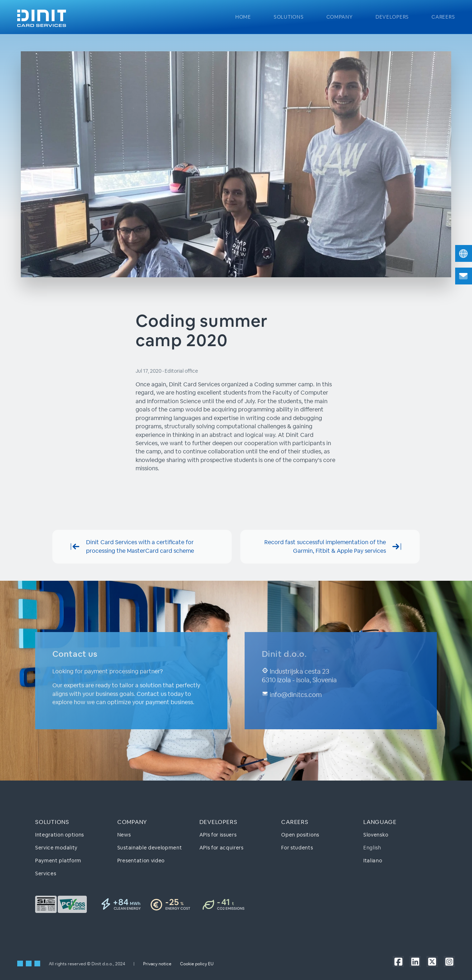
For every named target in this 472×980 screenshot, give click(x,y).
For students (297, 848)
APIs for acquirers (221, 848)
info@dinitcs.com (292, 695)
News (124, 834)
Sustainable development (150, 848)
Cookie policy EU (197, 964)
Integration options (60, 834)
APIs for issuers (218, 834)
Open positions (300, 834)
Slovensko (376, 834)
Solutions (289, 17)
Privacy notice (157, 964)
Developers (392, 17)
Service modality (56, 848)
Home (243, 17)
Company (340, 17)
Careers (443, 17)
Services (46, 873)
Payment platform (58, 861)
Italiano (373, 861)
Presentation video (141, 861)
